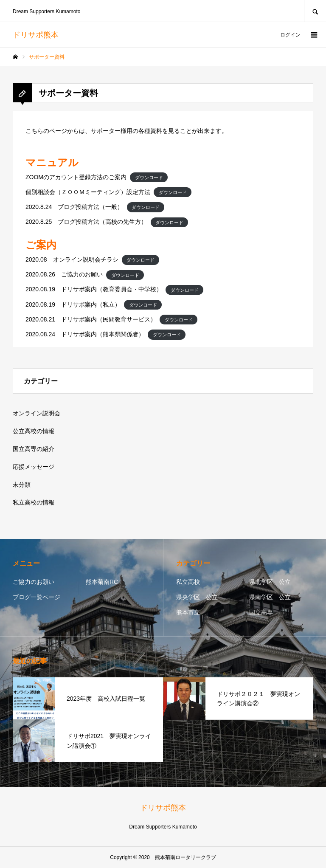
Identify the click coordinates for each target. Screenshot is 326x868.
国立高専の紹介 (34, 449)
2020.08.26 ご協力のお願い (64, 274)
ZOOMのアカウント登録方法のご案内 (76, 177)
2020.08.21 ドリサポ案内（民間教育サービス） (91, 319)
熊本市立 (188, 612)
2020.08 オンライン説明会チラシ (72, 259)
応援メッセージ (34, 467)
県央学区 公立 (197, 597)
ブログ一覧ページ (37, 597)
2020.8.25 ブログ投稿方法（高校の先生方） (86, 222)
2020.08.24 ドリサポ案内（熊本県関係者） (85, 334)
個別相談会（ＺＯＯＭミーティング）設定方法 (88, 192)
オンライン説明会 (37, 413)
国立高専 (261, 612)
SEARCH (315, 11)
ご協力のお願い (34, 582)
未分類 (22, 485)
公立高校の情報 (34, 431)
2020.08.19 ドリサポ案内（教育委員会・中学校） (94, 289)
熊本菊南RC (102, 582)
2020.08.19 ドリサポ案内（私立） (73, 304)
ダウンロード (149, 178)
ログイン (290, 35)
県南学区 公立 (270, 597)
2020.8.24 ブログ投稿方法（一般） (74, 207)
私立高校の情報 (34, 502)
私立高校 (188, 582)
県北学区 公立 (270, 582)
